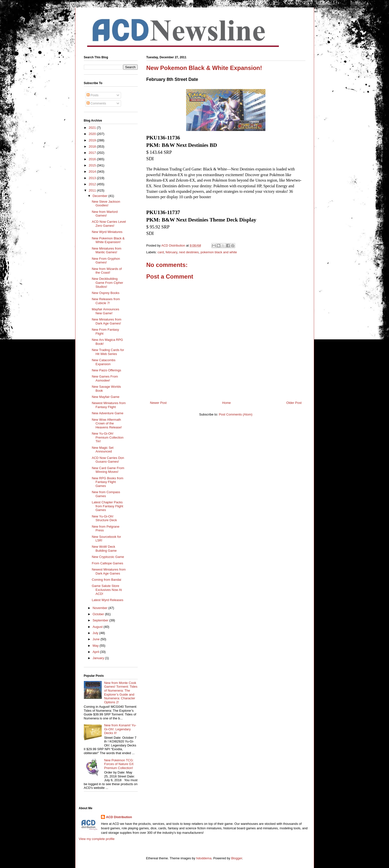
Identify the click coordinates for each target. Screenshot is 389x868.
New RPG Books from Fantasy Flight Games (108, 482)
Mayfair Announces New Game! (106, 311)
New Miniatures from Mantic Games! (107, 250)
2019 (93, 140)
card (161, 252)
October (99, 614)
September (101, 620)
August (98, 627)
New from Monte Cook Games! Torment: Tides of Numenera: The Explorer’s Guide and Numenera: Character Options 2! (121, 692)
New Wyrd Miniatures (107, 232)
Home (227, 403)
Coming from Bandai (107, 580)
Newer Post (158, 403)
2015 (93, 165)
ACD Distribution (119, 817)
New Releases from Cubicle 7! (106, 301)
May (96, 646)
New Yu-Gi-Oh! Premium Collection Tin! (108, 437)
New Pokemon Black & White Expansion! (108, 240)
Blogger (237, 858)
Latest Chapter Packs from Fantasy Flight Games (107, 506)
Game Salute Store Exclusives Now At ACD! (107, 590)
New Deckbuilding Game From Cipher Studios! (107, 283)
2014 (93, 172)
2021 (93, 128)
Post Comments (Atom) (236, 414)
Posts (93, 95)
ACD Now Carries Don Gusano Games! (108, 460)
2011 (93, 190)
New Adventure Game (108, 413)
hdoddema (204, 858)
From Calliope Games (107, 563)
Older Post (294, 403)
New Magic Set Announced (103, 450)
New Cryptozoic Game (108, 557)
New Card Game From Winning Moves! (108, 470)
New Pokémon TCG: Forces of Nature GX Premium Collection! (119, 764)
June (97, 639)
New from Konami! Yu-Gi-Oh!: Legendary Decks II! (120, 729)
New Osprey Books (106, 293)
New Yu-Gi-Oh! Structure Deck (104, 518)
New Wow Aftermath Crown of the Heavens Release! (107, 423)
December (100, 196)
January (99, 658)
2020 (93, 134)
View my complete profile (97, 839)
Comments (96, 103)
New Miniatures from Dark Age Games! (107, 321)
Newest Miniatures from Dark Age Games (109, 571)
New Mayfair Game (106, 397)
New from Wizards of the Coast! (107, 271)
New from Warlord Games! (105, 214)
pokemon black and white (219, 252)
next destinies (189, 252)
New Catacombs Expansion (104, 362)
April (96, 652)
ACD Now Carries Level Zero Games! (109, 224)
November (100, 608)
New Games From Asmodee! (105, 378)
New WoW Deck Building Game (104, 549)
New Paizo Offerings (106, 370)
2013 (93, 178)
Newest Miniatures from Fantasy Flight (109, 405)
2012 (93, 184)
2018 (93, 146)
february (172, 252)
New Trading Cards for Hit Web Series (108, 352)
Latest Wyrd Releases (108, 600)
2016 (93, 159)
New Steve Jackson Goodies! (106, 204)
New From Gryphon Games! (106, 261)
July (96, 633)
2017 (93, 153)
